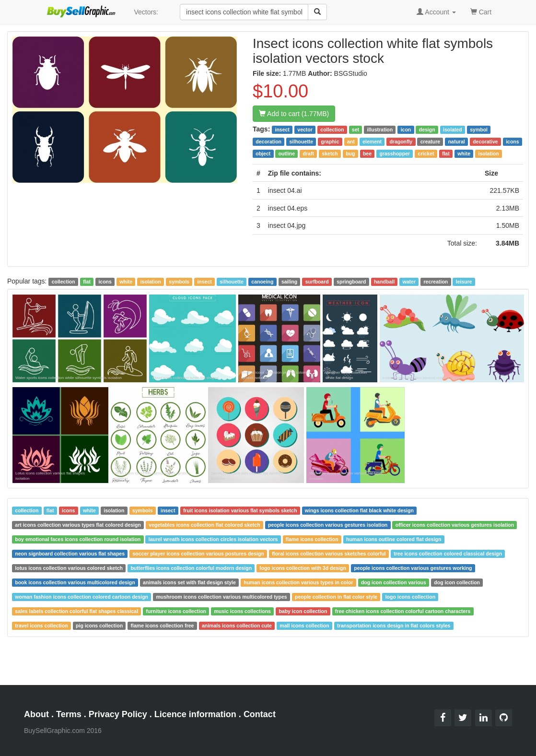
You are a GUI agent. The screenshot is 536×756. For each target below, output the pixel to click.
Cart (481, 11)
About (36, 714)
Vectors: (146, 12)
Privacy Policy (118, 714)
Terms (69, 714)
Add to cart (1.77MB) (294, 114)
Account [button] (436, 12)
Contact (260, 714)
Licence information (195, 714)
